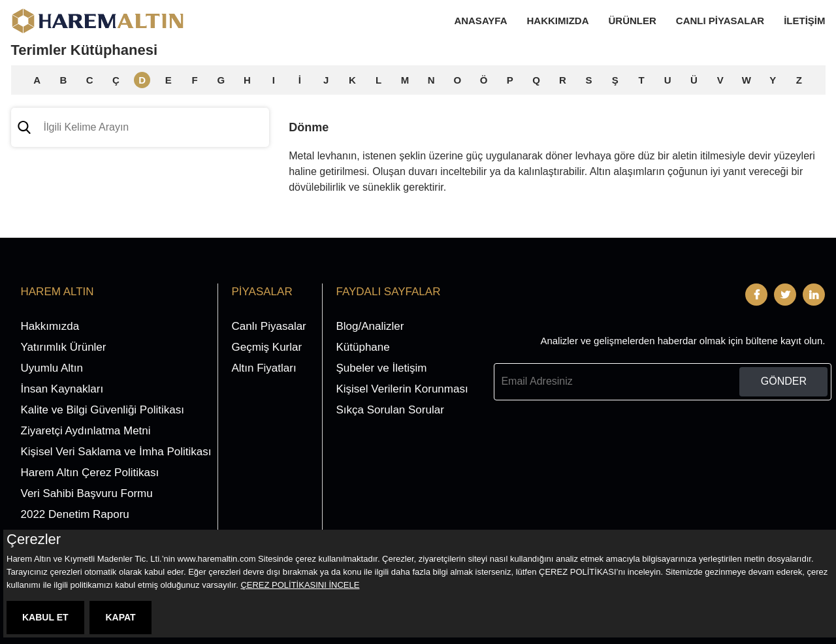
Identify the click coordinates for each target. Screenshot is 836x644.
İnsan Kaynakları (62, 389)
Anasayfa (480, 21)
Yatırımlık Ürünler (64, 347)
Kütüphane (362, 347)
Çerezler (34, 539)
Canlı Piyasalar (720, 21)
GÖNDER (784, 381)
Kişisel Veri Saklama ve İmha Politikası (116, 452)
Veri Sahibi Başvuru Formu (87, 493)
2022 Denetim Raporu (75, 514)
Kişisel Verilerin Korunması (402, 389)
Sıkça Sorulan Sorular (390, 410)
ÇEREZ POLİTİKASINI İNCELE (300, 585)
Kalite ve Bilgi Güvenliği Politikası (103, 410)
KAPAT (120, 617)
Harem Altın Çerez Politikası (90, 473)
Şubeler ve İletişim (381, 368)
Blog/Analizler (370, 326)
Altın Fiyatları (264, 368)
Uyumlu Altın (52, 368)
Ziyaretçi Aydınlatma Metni (86, 431)
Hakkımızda (558, 21)
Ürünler (633, 21)
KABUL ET (45, 617)
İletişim (804, 21)
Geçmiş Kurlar (266, 347)
